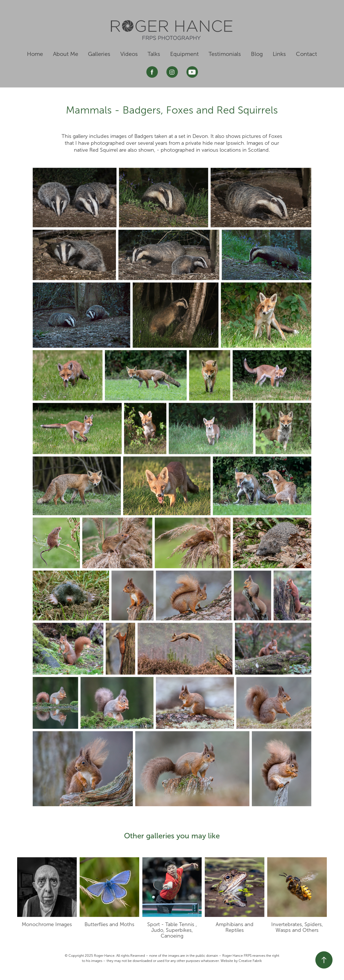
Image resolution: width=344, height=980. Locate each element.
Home (35, 54)
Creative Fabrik (250, 961)
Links (279, 54)
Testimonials (225, 54)
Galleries (99, 54)
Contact (306, 54)
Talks (154, 54)
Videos (129, 54)
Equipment (184, 54)
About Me (66, 54)
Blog (257, 54)
